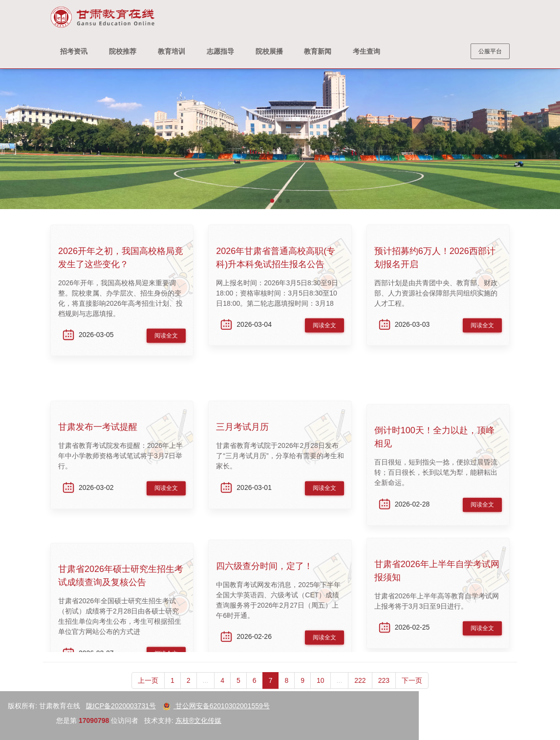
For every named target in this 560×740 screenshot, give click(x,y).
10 (321, 690)
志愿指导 (220, 51)
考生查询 (366, 51)
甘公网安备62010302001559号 (85, 706)
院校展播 (269, 51)
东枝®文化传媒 (67, 720)
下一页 (412, 690)
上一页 (148, 690)
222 (360, 690)
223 (384, 690)
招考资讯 (74, 51)
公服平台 (490, 51)
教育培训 (172, 51)
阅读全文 (166, 340)
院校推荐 (123, 51)
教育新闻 (318, 51)
